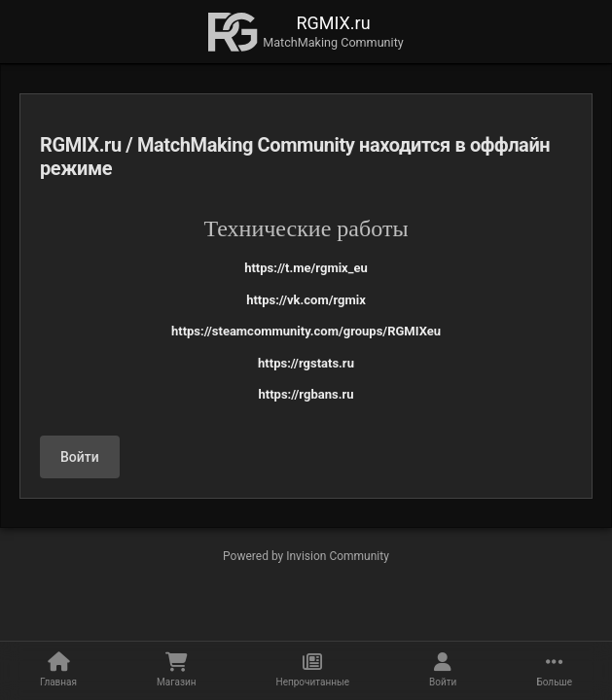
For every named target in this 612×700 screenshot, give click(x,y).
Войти (80, 457)
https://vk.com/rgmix (306, 300)
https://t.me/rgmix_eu (306, 268)
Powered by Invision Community (306, 556)
